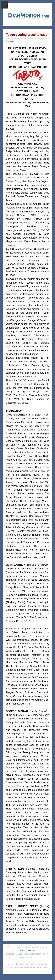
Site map (32, 951)
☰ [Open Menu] (5, 5)
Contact (23, 951)
